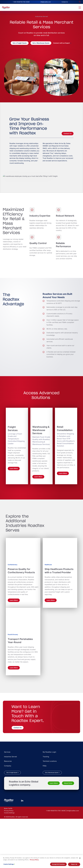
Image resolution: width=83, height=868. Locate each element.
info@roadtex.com (46, 2)
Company (8, 814)
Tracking (46, 805)
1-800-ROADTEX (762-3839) (21, 2)
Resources (8, 810)
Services (7, 801)
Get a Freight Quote (20, 43)
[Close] (80, 859)
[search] (80, 2)
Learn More (54, 832)
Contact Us (65, 2)
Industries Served (42, 16)
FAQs (45, 814)
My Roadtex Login (49, 801)
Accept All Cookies (58, 865)
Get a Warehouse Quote (41, 43)
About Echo (68, 832)
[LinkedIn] (22, 849)
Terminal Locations (50, 810)
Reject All (74, 865)
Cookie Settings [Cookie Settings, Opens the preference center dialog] (9, 865)
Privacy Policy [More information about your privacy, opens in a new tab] (34, 860)
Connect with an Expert (61, 43)
